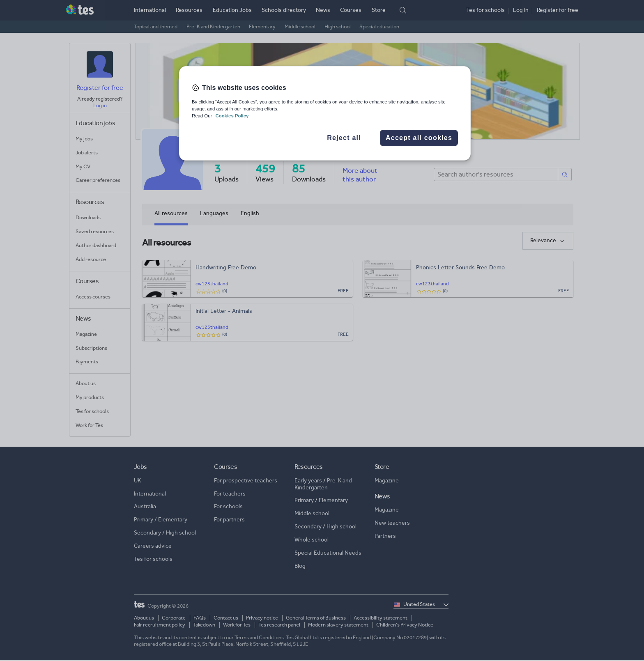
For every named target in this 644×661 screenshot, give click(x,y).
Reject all (344, 138)
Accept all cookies (419, 138)
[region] (325, 113)
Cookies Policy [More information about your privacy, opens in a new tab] (232, 116)
